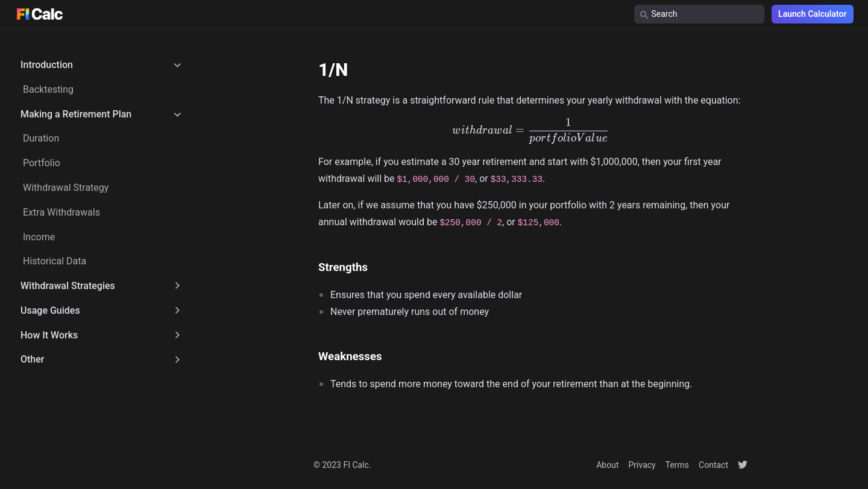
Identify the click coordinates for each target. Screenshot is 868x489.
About (607, 465)
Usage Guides (50, 310)
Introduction (47, 65)
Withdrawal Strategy (66, 188)
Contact (713, 465)
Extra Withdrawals (61, 212)
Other (32, 359)
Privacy (642, 465)
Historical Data (55, 261)
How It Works (49, 335)
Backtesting (48, 89)
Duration (41, 138)
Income (39, 237)
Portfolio (42, 163)
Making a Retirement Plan (76, 114)
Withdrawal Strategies (68, 286)
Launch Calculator (812, 14)
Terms (677, 465)
